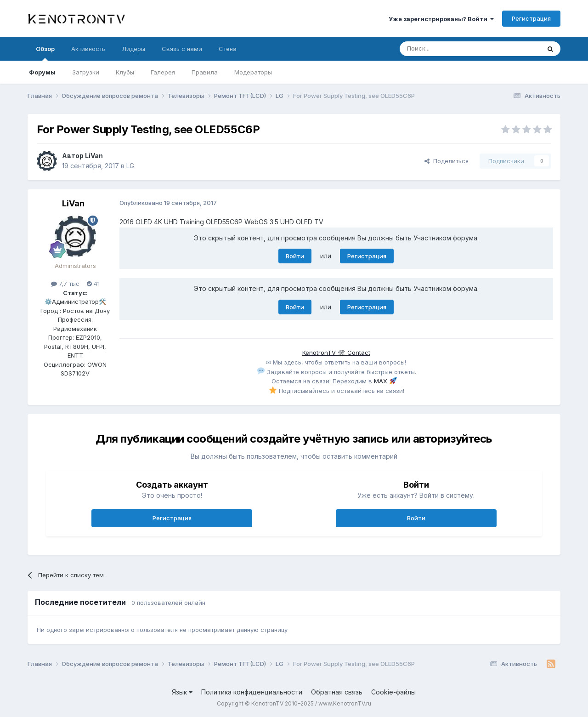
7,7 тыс (65, 284)
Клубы (125, 72)
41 (93, 284)
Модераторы (253, 72)
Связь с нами (182, 49)
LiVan (94, 156)
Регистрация (531, 18)
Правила (205, 72)
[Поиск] (449, 49)
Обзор (45, 53)
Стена (228, 49)
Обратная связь (337, 692)
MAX (381, 381)
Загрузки (86, 72)
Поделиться (447, 161)
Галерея (163, 72)
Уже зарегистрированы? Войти (441, 19)
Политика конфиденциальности (252, 692)
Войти (295, 256)
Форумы (42, 72)
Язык (182, 692)
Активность (88, 49)
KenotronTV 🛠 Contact (336, 353)
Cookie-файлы (393, 692)
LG (130, 166)
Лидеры (133, 49)
